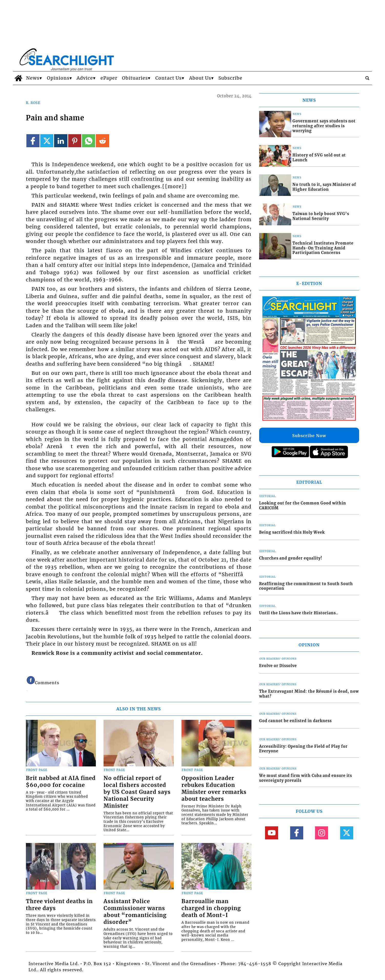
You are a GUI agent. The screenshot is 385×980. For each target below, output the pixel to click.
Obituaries (135, 78)
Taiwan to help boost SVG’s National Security (321, 216)
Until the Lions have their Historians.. (299, 613)
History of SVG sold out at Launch (319, 158)
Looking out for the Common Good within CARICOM (303, 506)
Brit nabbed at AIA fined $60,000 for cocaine (61, 782)
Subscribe (230, 78)
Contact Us (169, 78)
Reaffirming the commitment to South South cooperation (306, 586)
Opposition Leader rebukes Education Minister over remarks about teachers (214, 789)
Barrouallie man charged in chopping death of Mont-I (211, 908)
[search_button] (367, 78)
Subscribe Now (309, 436)
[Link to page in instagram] (322, 833)
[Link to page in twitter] (47, 141)
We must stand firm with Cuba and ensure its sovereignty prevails (306, 778)
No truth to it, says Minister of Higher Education (324, 187)
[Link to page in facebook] (33, 141)
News (33, 78)
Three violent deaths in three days (59, 905)
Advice (85, 78)
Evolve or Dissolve (278, 666)
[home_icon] (18, 78)
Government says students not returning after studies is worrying (324, 126)
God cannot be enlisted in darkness (295, 721)
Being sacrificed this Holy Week (292, 532)
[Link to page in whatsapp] (89, 141)
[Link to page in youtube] (272, 833)
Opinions (58, 78)
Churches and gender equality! (291, 558)
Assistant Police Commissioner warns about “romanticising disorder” (135, 912)
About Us (200, 78)
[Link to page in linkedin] (61, 141)
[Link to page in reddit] (102, 141)
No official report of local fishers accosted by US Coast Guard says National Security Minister (137, 792)
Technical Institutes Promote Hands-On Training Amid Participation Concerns (323, 248)
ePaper (109, 78)
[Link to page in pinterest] (75, 141)
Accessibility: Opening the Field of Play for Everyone (303, 749)
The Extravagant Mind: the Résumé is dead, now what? (309, 694)
